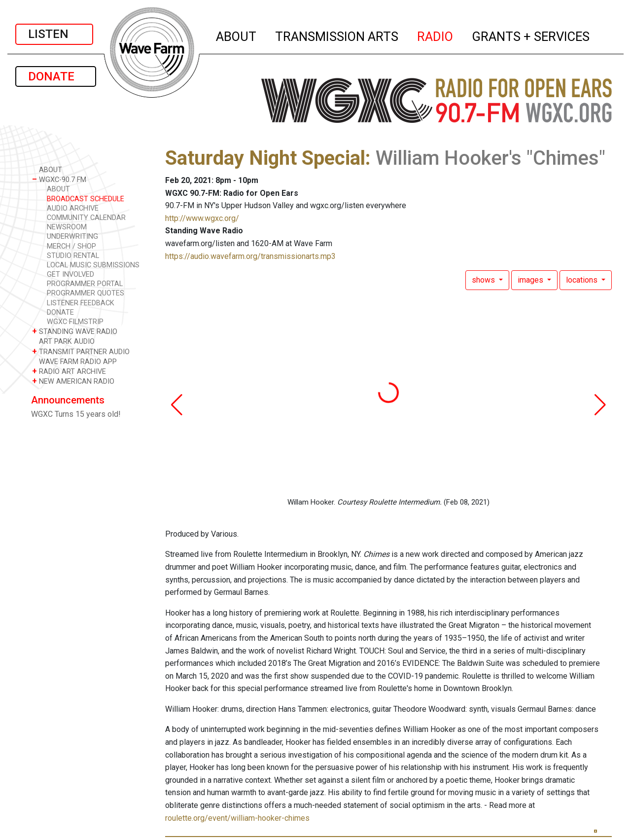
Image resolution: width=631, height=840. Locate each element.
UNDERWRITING (72, 237)
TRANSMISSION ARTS (337, 35)
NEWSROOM (67, 227)
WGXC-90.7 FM (59, 179)
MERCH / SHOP (71, 246)
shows (484, 280)
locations (583, 280)
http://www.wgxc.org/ (202, 218)
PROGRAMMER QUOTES (86, 293)
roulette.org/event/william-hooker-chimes (237, 818)
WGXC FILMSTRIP (75, 322)
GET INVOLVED (70, 274)
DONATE (56, 76)
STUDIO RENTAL (73, 256)
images (531, 280)
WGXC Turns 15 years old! (76, 414)
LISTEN (54, 34)
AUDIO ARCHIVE (73, 208)
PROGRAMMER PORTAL (85, 284)
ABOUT (237, 35)
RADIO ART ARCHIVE (69, 371)
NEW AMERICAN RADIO (73, 381)
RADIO (436, 35)
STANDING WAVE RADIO (75, 331)
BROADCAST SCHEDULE (86, 199)
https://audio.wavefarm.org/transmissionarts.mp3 (250, 256)
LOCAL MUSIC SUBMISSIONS (93, 265)
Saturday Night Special (265, 158)
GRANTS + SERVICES (531, 35)
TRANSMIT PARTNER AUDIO (81, 351)
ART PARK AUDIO (63, 341)
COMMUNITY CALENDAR (86, 218)
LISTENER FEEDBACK (81, 303)
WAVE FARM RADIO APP (74, 361)
